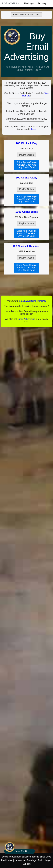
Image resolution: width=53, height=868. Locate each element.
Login (48, 860)
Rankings (29, 3)
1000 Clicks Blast (26, 212)
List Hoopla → (11, 3)
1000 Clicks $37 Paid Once (26, 15)
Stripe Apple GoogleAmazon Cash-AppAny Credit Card (26, 165)
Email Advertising (26, 319)
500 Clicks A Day (26, 178)
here (33, 129)
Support (26, 864)
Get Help (42, 3)
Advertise (20, 860)
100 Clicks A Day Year (27, 246)
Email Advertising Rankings (33, 301)
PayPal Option (26, 155)
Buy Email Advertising (26, 46)
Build (41, 860)
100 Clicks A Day (26, 143)
